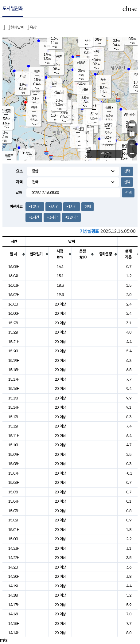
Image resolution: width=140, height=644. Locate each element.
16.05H (14, 267)
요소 (19, 171)
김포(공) (59, 92)
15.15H (14, 398)
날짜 (19, 193)
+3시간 (52, 217)
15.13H (14, 417)
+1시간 (34, 217)
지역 (19, 182)
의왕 (86, 132)
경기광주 (129, 115)
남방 (96, 52)
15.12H (14, 426)
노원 (103, 80)
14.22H (14, 558)
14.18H (14, 595)
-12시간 (35, 207)
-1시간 (71, 207)
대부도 (27, 153)
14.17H (14, 605)
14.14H (14, 633)
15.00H (14, 539)
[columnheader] (14, 254)
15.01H (14, 530)
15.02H (14, 520)
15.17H (14, 379)
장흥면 (81, 63)
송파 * (109, 108)
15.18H (14, 370)
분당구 (108, 125)
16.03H (14, 285)
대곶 (23, 76)
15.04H (14, 501)
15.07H (14, 473)
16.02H (14, 295)
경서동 (35, 91)
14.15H (14, 624)
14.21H (14, 567)
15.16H (14, 389)
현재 (88, 207)
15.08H (14, 464)
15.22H (14, 332)
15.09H (14, 454)
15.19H (14, 360)
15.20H (14, 351)
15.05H (14, 492)
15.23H (14, 323)
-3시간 (54, 207)
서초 (94, 106)
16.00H (14, 313)
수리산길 (78, 129)
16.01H (14, 304)
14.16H (14, 614)
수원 (88, 149)
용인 (124, 146)
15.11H (14, 436)
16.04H (14, 276)
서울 (85, 90)
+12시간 (71, 217)
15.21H (14, 342)
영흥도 (9, 156)
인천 (34, 108)
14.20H (14, 576)
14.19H (14, 586)
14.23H (14, 548)
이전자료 (16, 207)
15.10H (14, 445)
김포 (54, 83)
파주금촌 (56, 57)
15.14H (14, 407)
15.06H (14, 482)
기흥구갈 (108, 144)
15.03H (14, 511)
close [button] (130, 9)
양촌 (37, 72)
